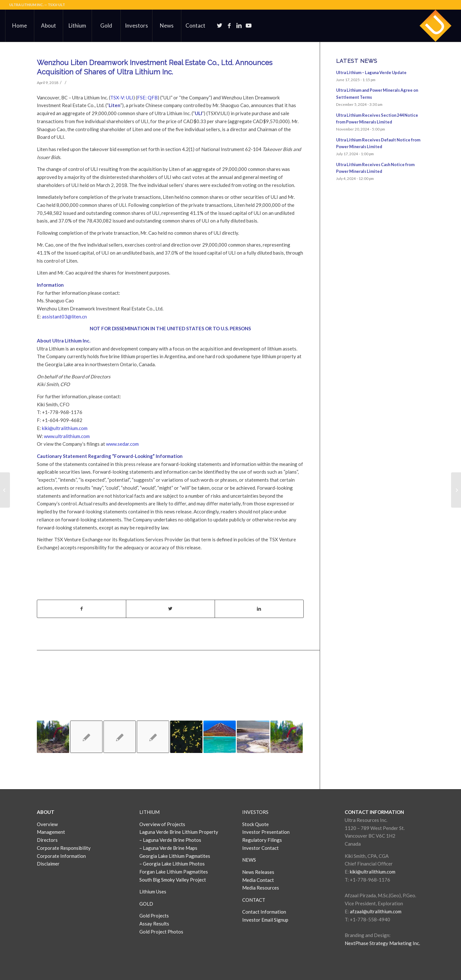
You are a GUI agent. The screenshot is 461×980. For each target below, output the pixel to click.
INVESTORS (255, 812)
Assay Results (154, 924)
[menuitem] (20, 26)
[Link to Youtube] (249, 25)
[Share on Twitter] (170, 609)
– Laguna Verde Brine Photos (170, 840)
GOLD (146, 904)
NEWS (249, 860)
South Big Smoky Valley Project (173, 880)
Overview (47, 824)
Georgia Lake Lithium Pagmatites (175, 856)
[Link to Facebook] (229, 25)
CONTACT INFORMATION (374, 812)
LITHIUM (149, 812)
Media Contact (258, 880)
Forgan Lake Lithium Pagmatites (174, 872)
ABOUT (46, 812)
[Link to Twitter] (220, 25)
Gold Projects (154, 916)
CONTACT (254, 900)
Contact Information (264, 912)
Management (51, 832)
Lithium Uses (153, 891)
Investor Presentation (266, 832)
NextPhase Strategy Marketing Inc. (382, 943)
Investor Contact (260, 848)
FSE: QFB (147, 97)
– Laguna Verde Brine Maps (168, 848)
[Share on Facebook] (82, 609)
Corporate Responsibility (64, 848)
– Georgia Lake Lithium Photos (172, 864)
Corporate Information (61, 856)
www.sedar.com (122, 444)
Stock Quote (255, 824)
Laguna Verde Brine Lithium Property (179, 832)
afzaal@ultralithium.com (376, 911)
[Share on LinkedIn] (259, 609)
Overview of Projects (162, 824)
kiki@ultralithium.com (65, 428)
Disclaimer (48, 864)
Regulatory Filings (262, 840)
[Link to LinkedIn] (239, 25)
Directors (47, 840)
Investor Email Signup (266, 920)
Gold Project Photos (161, 932)
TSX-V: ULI (122, 97)
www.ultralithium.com (67, 436)
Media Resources (261, 888)
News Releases (258, 872)
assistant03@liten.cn (64, 317)
